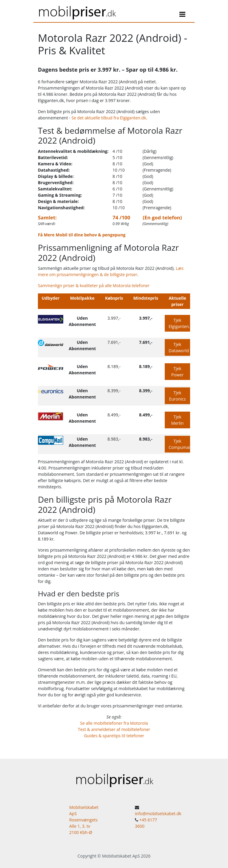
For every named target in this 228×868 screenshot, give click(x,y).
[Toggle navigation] (182, 15)
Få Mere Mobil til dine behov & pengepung (82, 235)
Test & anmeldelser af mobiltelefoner (114, 729)
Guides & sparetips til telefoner (114, 736)
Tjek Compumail (179, 444)
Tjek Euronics (177, 396)
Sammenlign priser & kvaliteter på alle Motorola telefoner (94, 286)
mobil (77, 11)
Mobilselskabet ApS (121, 856)
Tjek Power (177, 372)
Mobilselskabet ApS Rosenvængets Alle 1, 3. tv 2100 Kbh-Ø (84, 820)
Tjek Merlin (178, 420)
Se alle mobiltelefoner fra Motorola (114, 723)
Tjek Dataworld (179, 347)
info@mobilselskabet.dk (158, 814)
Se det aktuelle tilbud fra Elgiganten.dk (109, 118)
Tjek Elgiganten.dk (179, 323)
